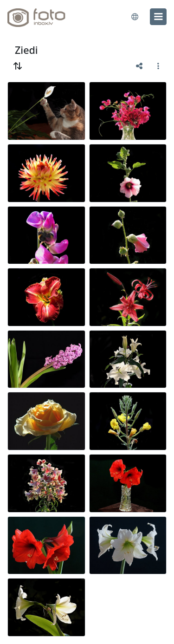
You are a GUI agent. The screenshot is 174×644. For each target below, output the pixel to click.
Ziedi (26, 50)
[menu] (158, 17)
